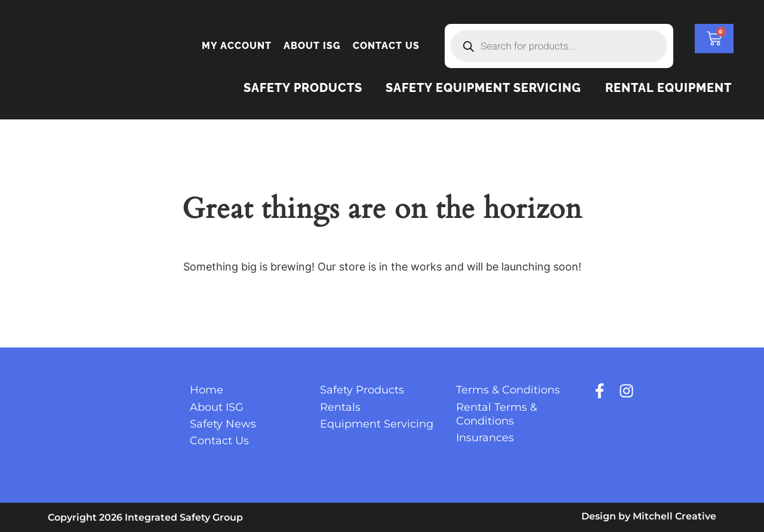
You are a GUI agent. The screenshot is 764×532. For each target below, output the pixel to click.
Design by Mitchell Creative (649, 516)
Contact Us (386, 46)
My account (237, 46)
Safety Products (302, 88)
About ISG (312, 46)
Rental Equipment (668, 88)
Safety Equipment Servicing (483, 88)
